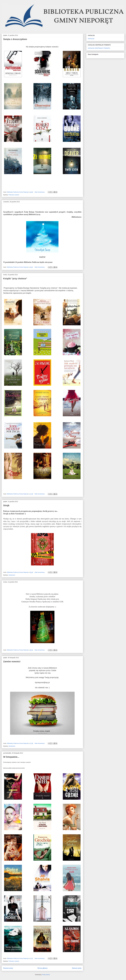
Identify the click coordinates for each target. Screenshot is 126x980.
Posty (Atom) (46, 975)
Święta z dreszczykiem (15, 39)
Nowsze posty (8, 968)
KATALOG (91, 39)
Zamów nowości (12, 662)
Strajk (6, 505)
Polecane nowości (14, 195)
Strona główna (42, 968)
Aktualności (12, 575)
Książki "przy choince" (15, 279)
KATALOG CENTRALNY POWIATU (99, 48)
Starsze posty (77, 968)
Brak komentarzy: (40, 192)
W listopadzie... (11, 757)
